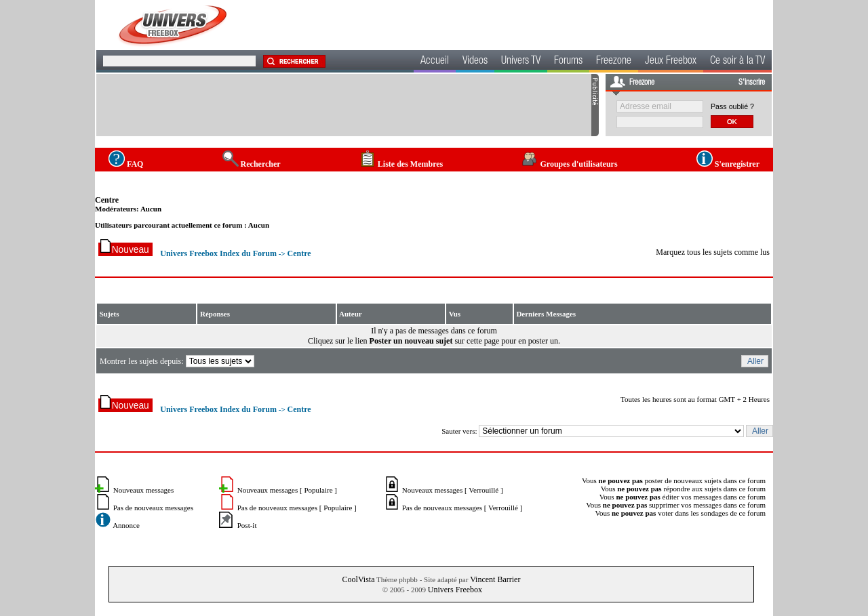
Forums (568, 62)
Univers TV (521, 62)
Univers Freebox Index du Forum (218, 253)
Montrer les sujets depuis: (178, 361)
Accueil (435, 62)
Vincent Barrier (495, 579)
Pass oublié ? (732, 106)
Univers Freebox (455, 590)
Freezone (614, 62)
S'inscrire (752, 83)
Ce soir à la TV (737, 62)
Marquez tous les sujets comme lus (713, 252)
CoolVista (359, 579)
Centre (107, 200)
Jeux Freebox (671, 62)
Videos (475, 62)
